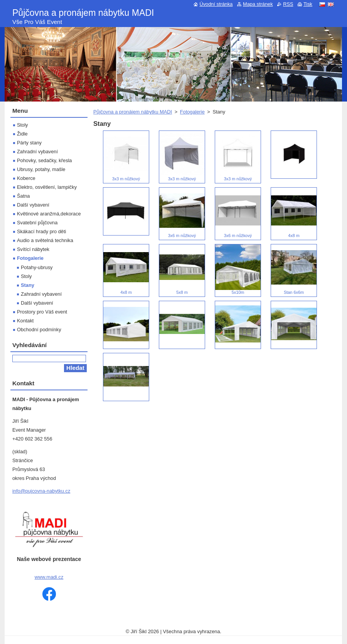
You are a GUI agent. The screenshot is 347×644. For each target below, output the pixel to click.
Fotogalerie (192, 112)
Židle (22, 134)
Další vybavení (33, 205)
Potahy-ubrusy (37, 267)
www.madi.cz (49, 577)
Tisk (308, 4)
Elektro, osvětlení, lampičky (47, 187)
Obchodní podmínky (39, 330)
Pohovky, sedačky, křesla (44, 160)
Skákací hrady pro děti (41, 231)
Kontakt (25, 321)
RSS (288, 4)
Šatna (23, 196)
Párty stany (29, 143)
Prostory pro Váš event (42, 312)
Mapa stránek (258, 4)
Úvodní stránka (216, 4)
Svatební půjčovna (37, 223)
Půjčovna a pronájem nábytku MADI (133, 112)
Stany (28, 285)
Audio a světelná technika (45, 240)
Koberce (26, 178)
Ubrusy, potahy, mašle (41, 169)
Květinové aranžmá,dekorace (49, 214)
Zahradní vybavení (37, 152)
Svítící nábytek (33, 249)
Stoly (22, 125)
